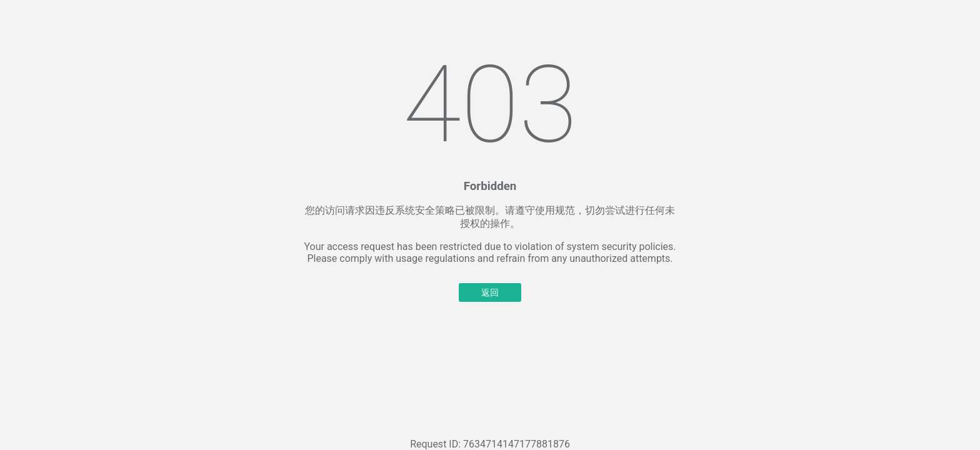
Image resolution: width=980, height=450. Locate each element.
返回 (490, 292)
